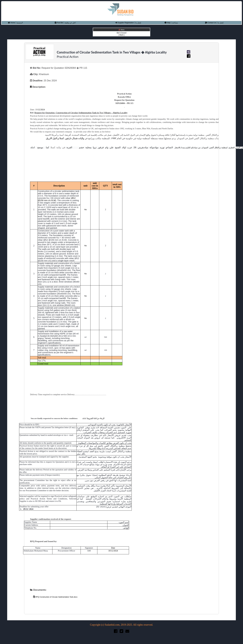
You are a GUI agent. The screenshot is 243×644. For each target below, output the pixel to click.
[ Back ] (122, 35)
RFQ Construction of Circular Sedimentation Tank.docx (56, 597)
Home (11, 23)
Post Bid (59, 23)
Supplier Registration (125, 23)
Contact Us (211, 23)
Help (167, 23)
